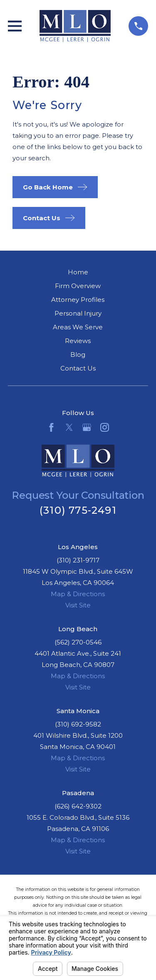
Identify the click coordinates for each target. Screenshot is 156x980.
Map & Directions (78, 594)
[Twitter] (69, 427)
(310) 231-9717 (78, 560)
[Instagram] (105, 427)
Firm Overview (78, 286)
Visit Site (78, 605)
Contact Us (78, 368)
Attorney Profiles (78, 300)
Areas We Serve (78, 327)
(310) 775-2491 (78, 510)
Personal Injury (78, 313)
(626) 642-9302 (78, 806)
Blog (78, 354)
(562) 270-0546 (78, 642)
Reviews (78, 341)
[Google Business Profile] (87, 427)
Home (78, 272)
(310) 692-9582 (78, 724)
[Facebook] (51, 427)
